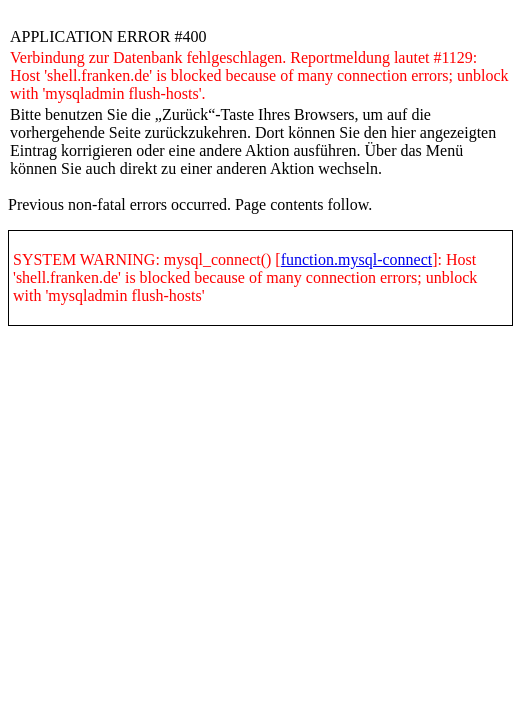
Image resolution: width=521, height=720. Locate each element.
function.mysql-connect (357, 259)
